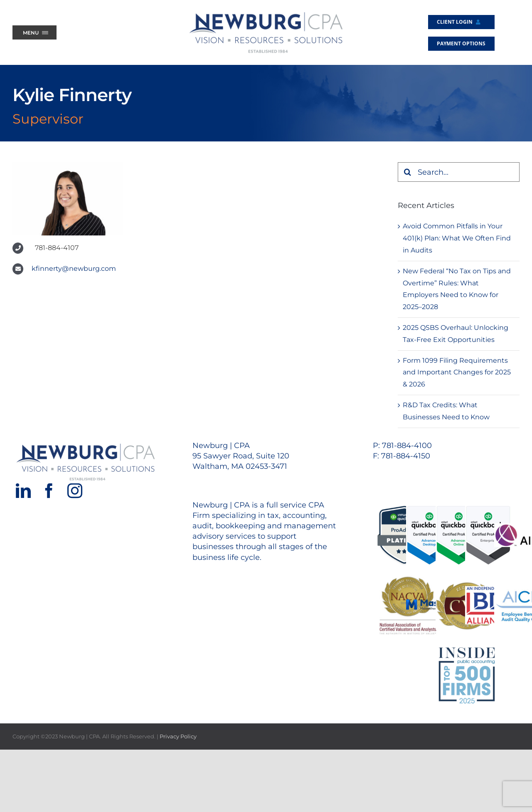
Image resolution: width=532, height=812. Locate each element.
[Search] (408, 172)
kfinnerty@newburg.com (74, 269)
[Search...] (459, 172)
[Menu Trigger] (34, 32)
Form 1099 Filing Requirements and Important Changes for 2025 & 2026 (457, 373)
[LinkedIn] (23, 491)
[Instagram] (75, 491)
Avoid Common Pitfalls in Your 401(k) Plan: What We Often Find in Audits (457, 238)
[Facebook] (49, 491)
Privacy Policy (178, 736)
